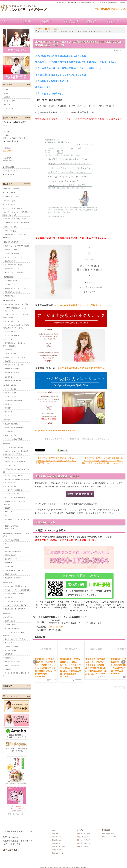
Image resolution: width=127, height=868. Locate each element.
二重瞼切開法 (9, 654)
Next (123, 662)
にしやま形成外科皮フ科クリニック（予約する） (82, 368)
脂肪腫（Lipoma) (10, 574)
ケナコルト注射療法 (11, 250)
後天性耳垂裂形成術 (11, 424)
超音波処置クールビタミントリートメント (16, 521)
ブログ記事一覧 (83, 843)
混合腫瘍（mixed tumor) (13, 559)
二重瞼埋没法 (9, 658)
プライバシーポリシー (12, 171)
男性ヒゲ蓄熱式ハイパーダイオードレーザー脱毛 (16, 236)
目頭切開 (8, 669)
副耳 (6, 544)
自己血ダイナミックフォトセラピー (16, 357)
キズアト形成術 (10, 621)
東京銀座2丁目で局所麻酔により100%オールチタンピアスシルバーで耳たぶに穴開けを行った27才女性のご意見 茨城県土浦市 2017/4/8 (71, 668)
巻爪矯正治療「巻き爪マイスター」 (16, 609)
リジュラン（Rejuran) (12, 646)
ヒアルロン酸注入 (11, 625)
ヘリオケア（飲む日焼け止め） (15, 490)
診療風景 (52, 22)
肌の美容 (7, 443)
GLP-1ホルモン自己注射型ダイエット (17, 586)
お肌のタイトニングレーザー (14, 458)
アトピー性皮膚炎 (11, 389)
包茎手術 (8, 284)
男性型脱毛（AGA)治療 (12, 292)
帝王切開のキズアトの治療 (13, 265)
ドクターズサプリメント (13, 321)
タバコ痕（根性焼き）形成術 (14, 594)
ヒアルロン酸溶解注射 (12, 628)
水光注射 (8, 508)
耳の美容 (7, 420)
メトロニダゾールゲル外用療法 (15, 497)
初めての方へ (58, 837)
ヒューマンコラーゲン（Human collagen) (14, 634)
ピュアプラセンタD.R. (12, 335)
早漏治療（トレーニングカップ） (16, 288)
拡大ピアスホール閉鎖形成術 (14, 427)
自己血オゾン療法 (11, 353)
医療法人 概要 (9, 167)
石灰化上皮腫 (9, 566)
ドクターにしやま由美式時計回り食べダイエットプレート (16, 481)
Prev (35, 662)
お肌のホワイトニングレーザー (15, 461)
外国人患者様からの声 (12, 196)
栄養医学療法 (9, 350)
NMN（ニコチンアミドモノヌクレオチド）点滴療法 (16, 316)
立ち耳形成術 (9, 431)
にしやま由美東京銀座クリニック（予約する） (79, 305)
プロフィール (117, 22)
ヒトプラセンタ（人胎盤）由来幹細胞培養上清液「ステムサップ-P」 (16, 326)
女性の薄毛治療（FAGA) (13, 381)
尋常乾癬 (8, 408)
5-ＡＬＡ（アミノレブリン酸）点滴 (16, 304)
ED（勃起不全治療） (12, 281)
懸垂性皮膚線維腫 (11, 555)
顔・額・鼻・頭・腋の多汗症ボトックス (16, 674)
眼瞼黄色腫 (8, 563)
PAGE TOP (119, 688)
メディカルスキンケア (12, 494)
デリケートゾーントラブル (13, 257)
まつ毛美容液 (9, 617)
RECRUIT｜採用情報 (12, 189)
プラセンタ (8, 339)
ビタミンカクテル (11, 332)
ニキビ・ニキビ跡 (11, 396)
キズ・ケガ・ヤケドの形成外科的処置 (17, 246)
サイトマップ (9, 175)
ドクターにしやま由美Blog (14, 208)
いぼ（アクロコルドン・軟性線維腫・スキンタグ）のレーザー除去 (16, 452)
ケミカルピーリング (11, 465)
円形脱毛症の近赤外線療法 (13, 400)
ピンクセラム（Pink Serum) (14, 601)
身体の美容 (8, 582)
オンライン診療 (10, 201)
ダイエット (8, 597)
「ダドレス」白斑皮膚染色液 (14, 447)
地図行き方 (95, 22)
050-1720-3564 (56, 627)
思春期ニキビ (9, 412)
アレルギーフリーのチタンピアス (16, 219)
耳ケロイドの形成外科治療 (13, 439)
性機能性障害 (9, 277)
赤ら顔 (7, 515)
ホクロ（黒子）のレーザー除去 (15, 639)
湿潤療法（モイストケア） (13, 268)
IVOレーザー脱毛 (10, 231)
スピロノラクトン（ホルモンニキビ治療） (16, 470)
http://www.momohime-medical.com (55, 430)
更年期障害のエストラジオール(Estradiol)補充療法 (14, 344)
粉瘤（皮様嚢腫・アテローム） (15, 570)
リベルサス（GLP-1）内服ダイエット (17, 605)
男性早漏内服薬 (10, 296)
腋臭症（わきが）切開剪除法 (14, 272)
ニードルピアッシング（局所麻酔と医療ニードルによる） (16, 213)
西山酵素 (8, 361)
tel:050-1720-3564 (111, 9)
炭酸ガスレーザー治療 (12, 665)
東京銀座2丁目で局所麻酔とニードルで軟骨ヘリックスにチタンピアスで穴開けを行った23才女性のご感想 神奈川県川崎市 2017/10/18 (45, 668)
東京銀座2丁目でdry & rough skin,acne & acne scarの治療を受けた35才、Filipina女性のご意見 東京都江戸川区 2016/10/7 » (102, 461)
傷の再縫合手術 (10, 261)
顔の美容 (7, 613)
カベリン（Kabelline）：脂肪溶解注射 (17, 590)
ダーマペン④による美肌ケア (14, 476)
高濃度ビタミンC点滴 (12, 372)
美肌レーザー (9, 512)
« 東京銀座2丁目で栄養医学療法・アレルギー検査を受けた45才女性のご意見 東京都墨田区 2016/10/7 (56, 461)
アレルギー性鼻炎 (11, 393)
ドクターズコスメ (11, 486)
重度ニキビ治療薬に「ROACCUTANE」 (11, 527)
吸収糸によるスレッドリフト (14, 661)
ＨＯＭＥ (7, 89)
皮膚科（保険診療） (11, 385)
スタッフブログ (10, 204)
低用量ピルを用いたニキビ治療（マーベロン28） (16, 503)
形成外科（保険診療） (12, 242)
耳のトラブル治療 (11, 435)
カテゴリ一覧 (83, 846)
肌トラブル (8, 415)
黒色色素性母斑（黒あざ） (13, 578)
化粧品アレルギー (11, 404)
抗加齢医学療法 (10, 300)
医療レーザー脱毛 (10, 227)
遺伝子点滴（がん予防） (13, 368)
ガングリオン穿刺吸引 (12, 540)
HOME (39, 29)
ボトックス (8, 643)
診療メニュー (31, 22)
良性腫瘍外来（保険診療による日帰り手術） (16, 535)
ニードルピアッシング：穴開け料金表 (17, 222)
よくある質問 (83, 837)
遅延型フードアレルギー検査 (14, 365)
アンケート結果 (74, 22)
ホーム (10, 22)
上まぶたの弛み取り (11, 650)
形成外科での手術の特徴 (13, 551)
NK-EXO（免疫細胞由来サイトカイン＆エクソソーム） (16, 309)
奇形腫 (7, 547)
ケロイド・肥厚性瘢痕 (12, 253)
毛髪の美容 (8, 377)
